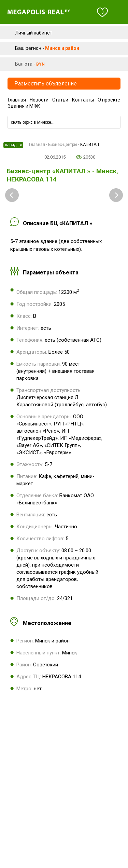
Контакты (83, 100)
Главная (17, 100)
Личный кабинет (34, 33)
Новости (39, 100)
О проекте (109, 100)
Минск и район (62, 48)
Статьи (60, 100)
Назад (13, 145)
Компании (64, 114)
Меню (118, 12)
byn (40, 64)
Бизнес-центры (63, 145)
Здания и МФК (24, 106)
